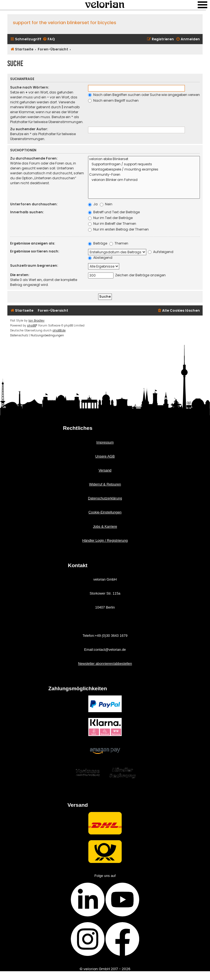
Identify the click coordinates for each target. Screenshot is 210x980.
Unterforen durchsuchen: (34, 204)
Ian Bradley (37, 321)
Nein (106, 204)
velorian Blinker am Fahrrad (144, 180)
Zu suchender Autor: (29, 129)
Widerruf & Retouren (105, 484)
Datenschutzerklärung (105, 498)
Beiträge (98, 243)
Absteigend (100, 258)
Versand (105, 470)
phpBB (32, 326)
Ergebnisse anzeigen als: (33, 243)
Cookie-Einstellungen (105, 512)
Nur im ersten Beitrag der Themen (118, 229)
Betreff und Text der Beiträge (114, 212)
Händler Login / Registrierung (105, 540)
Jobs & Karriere (105, 526)
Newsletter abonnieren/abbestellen (105, 664)
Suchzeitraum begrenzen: (34, 265)
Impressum (105, 442)
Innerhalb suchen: (27, 212)
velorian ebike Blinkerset (144, 159)
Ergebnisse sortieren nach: (35, 251)
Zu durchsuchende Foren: (34, 158)
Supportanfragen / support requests (144, 164)
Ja (93, 204)
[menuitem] (49, 39)
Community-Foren (144, 175)
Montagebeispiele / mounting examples (144, 170)
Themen (119, 243)
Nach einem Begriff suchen (113, 100)
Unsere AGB (105, 456)
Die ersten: (20, 275)
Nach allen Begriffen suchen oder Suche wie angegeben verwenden (147, 95)
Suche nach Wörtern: (30, 87)
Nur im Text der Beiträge (110, 218)
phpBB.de (59, 330)
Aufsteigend (161, 252)
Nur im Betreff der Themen (112, 224)
